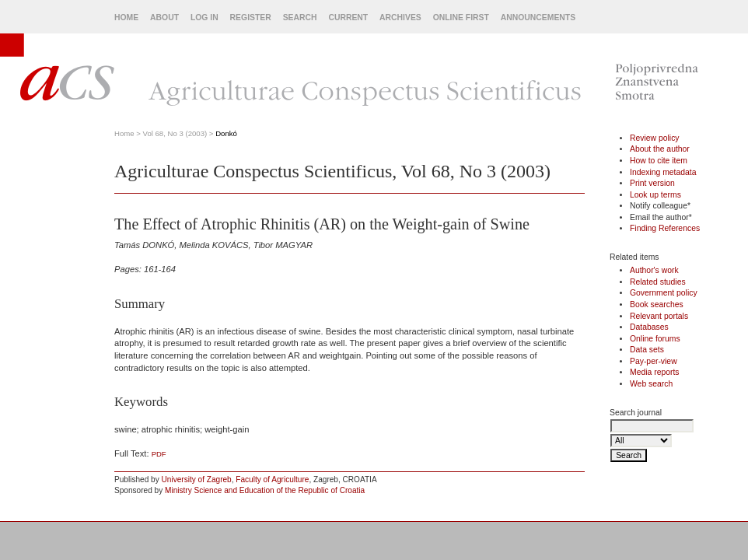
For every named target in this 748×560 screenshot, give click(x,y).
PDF (159, 454)
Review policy (655, 138)
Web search (651, 384)
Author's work (654, 270)
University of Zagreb (197, 479)
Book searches (657, 304)
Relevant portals (659, 316)
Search (300, 17)
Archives (400, 17)
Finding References (665, 228)
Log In (204, 17)
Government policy (664, 293)
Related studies (658, 282)
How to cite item (659, 161)
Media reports (655, 372)
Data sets (647, 350)
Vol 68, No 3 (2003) (175, 133)
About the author (660, 149)
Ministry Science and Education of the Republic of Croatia (265, 490)
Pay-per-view (654, 361)
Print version (652, 183)
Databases (649, 327)
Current (348, 17)
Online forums (655, 339)
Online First (461, 17)
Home (126, 17)
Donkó (226, 133)
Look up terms (655, 195)
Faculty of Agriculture (272, 479)
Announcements (538, 17)
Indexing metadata (663, 172)
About (164, 17)
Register (251, 17)
